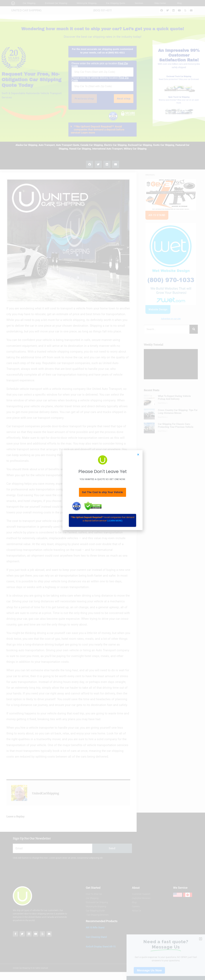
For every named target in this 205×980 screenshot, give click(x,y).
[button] (138, 455)
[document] (102, 490)
